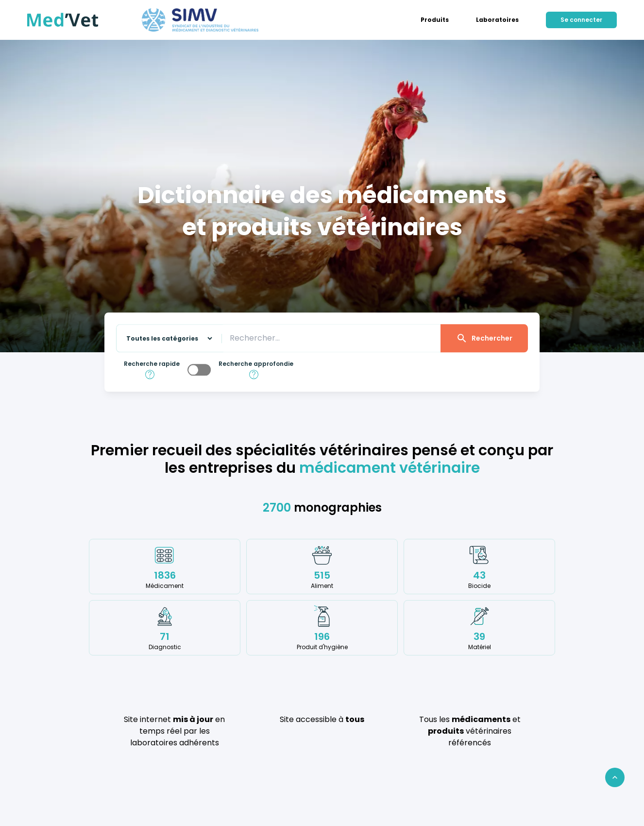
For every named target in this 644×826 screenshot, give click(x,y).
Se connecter (581, 20)
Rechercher (484, 338)
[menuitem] (435, 20)
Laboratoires (497, 20)
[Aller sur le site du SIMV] (200, 20)
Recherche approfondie (256, 364)
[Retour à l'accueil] (63, 20)
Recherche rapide (152, 364)
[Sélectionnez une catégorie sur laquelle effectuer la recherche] (165, 338)
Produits (435, 20)
